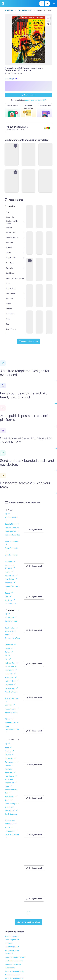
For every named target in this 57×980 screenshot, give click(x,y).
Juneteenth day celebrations (15, 957)
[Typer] (18, 510)
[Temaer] (18, 739)
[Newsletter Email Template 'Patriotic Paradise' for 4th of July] (36, 793)
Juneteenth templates (13, 964)
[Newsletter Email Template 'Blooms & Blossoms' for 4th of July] (36, 827)
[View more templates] (28, 341)
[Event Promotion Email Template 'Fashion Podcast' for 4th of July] (36, 894)
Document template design (15, 971)
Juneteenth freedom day (14, 961)
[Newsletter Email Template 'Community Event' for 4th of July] (36, 692)
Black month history (12, 950)
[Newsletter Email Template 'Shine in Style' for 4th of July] (36, 760)
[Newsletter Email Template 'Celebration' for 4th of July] (36, 525)
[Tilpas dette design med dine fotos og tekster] (29, 39)
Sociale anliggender (12, 947)
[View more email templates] (29, 922)
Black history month (12, 936)
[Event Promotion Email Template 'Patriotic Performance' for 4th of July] (36, 860)
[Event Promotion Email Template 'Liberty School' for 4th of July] (36, 726)
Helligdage (9, 943)
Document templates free (14, 978)
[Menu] (54, 3)
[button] (48, 18)
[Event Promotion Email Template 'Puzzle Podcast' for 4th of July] (36, 592)
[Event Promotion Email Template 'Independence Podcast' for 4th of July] (36, 558)
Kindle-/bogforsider (12, 940)
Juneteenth (9, 954)
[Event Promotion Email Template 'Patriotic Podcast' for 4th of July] (36, 659)
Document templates (12, 975)
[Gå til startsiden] (3, 3)
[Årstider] (18, 610)
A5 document (10, 968)
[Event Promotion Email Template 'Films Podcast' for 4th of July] (36, 625)
